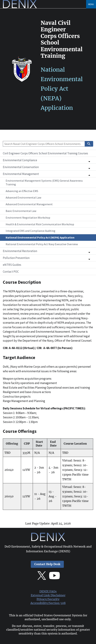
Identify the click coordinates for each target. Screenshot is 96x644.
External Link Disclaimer (48, 595)
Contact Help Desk (47, 564)
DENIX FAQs (48, 591)
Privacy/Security (48, 599)
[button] (48, 160)
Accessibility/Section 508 (48, 603)
